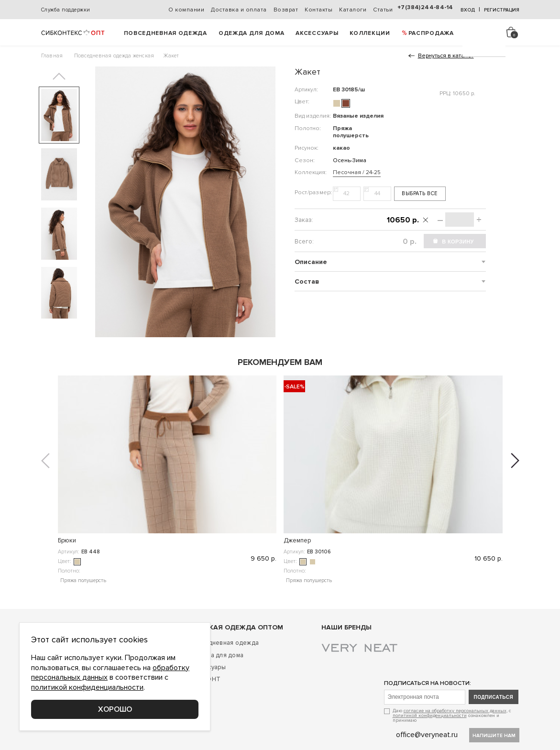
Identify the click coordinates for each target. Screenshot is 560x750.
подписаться (494, 697)
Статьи (383, 10)
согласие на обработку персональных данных (455, 711)
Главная (52, 56)
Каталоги (353, 10)
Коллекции (370, 33)
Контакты (318, 10)
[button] (59, 76)
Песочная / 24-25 (357, 172)
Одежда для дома (252, 33)
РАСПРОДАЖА (431, 33)
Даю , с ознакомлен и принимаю (452, 715)
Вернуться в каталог (446, 56)
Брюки (67, 540)
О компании (186, 10)
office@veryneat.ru (427, 735)
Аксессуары (317, 33)
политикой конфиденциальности (430, 716)
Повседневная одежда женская (114, 56)
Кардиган (297, 540)
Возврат (286, 10)
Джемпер (184, 540)
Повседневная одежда (165, 33)
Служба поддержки (66, 10)
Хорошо (115, 709)
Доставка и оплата (239, 10)
